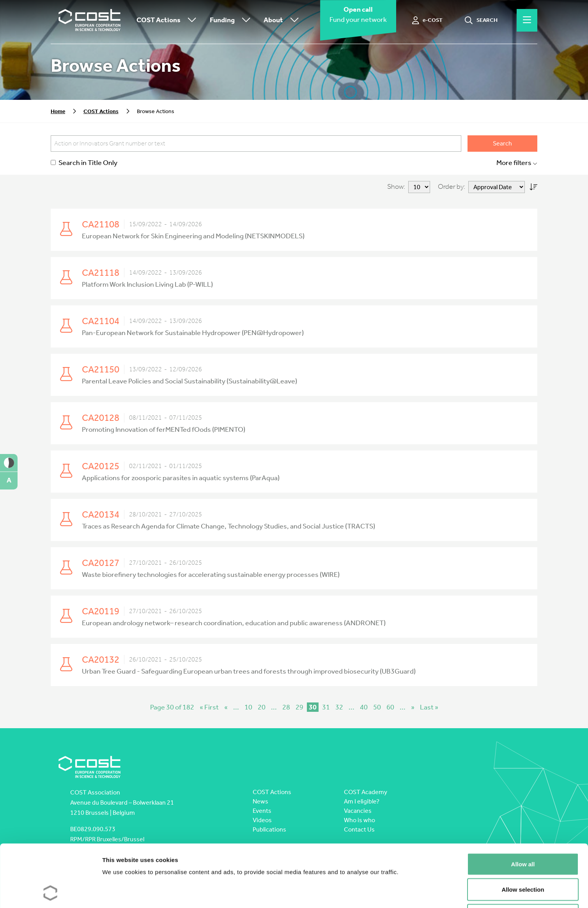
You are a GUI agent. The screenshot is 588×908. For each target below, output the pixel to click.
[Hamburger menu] (527, 20)
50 (377, 707)
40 (364, 707)
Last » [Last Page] (429, 707)
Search (502, 143)
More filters (517, 163)
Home (58, 111)
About (283, 20)
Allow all (523, 806)
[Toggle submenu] (190, 20)
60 (390, 707)
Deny (523, 857)
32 (339, 707)
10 (248, 707)
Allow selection (523, 831)
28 (286, 707)
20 (262, 707)
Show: (396, 187)
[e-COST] (428, 20)
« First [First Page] (209, 707)
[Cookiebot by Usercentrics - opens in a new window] (50, 893)
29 (299, 707)
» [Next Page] (413, 707)
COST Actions (168, 20)
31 (326, 707)
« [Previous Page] (226, 707)
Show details (409, 893)
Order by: (452, 187)
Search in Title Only (84, 163)
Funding (232, 20)
